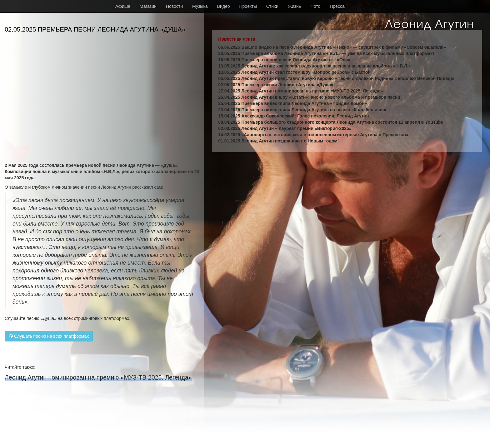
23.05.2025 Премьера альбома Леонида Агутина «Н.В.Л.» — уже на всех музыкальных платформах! (326, 53)
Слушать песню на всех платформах (49, 336)
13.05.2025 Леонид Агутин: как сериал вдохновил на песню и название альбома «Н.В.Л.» (314, 66)
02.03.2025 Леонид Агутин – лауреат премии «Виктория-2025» (285, 128)
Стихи (272, 6)
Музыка (200, 6)
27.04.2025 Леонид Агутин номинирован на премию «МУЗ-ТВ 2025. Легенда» (300, 91)
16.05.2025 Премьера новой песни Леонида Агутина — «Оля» (284, 60)
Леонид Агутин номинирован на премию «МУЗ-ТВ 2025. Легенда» (98, 377)
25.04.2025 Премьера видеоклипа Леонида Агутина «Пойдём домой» (292, 103)
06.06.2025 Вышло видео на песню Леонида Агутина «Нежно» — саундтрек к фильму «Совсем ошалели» (332, 47)
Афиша (123, 6)
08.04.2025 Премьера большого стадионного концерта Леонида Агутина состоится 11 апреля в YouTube (331, 122)
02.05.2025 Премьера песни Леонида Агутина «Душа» (276, 85)
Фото (315, 6)
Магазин (148, 6)
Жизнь (294, 6)
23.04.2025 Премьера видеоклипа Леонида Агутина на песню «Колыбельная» (302, 110)
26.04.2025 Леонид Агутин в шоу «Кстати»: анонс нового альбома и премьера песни (309, 97)
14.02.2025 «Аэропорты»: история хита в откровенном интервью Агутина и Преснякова (313, 135)
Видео (224, 6)
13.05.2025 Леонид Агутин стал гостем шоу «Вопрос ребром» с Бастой (294, 72)
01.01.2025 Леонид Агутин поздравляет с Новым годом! (278, 141)
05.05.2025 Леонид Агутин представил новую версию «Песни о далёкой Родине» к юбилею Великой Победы (336, 78)
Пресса (337, 6)
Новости (174, 6)
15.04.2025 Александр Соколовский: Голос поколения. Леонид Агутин (293, 116)
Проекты (248, 6)
